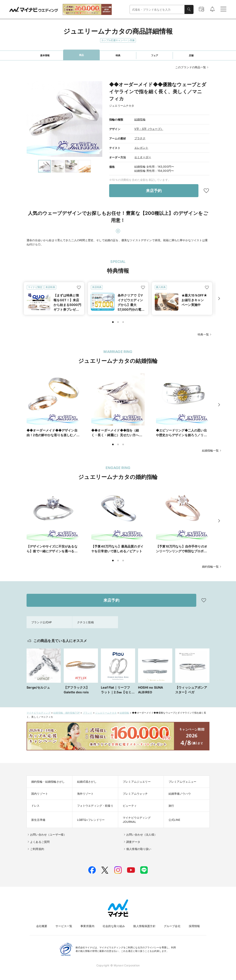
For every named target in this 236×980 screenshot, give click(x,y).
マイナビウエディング (39, 713)
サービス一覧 (64, 926)
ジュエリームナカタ (106, 713)
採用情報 (194, 926)
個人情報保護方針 (144, 926)
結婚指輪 (140, 119)
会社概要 (42, 926)
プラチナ (140, 138)
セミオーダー (143, 157)
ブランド (88, 713)
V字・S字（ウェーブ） (149, 129)
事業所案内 (87, 926)
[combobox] (157, 10)
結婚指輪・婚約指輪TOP (67, 713)
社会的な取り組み (114, 926)
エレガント (141, 148)
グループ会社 (172, 926)
